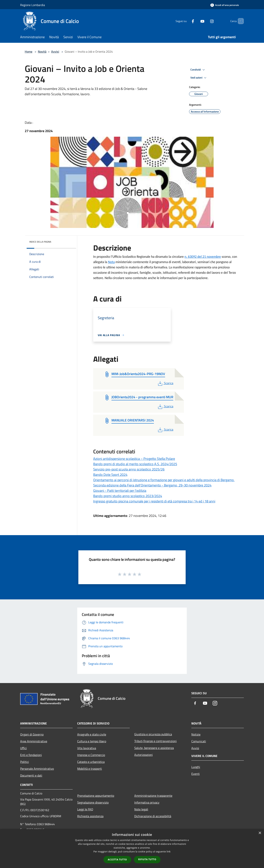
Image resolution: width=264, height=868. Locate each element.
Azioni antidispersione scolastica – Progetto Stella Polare (134, 459)
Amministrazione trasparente (153, 796)
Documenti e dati (31, 775)
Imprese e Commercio (91, 755)
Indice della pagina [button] (40, 242)
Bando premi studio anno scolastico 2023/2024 (128, 496)
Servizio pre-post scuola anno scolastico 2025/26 (129, 469)
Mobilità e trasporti (90, 769)
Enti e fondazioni (31, 755)
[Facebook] (186, 21)
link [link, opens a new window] (169, 852)
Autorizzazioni (144, 755)
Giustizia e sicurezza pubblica (153, 734)
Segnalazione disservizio (93, 802)
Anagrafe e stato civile (92, 734)
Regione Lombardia (33, 5)
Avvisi (55, 52)
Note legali (141, 809)
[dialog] (132, 849)
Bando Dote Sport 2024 (110, 475)
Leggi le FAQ (85, 809)
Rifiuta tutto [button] (147, 859)
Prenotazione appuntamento (96, 796)
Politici (25, 762)
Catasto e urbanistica (91, 762)
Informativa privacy (147, 802)
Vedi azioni (199, 78)
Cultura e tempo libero (92, 741)
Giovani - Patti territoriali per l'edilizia (120, 491)
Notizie (196, 734)
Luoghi (196, 767)
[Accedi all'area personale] (225, 5)
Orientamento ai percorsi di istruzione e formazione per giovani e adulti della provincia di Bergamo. (164, 480)
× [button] (260, 833)
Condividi (198, 70)
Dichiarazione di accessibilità (153, 816)
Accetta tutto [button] (117, 860)
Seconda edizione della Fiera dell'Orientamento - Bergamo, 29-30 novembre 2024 (152, 485)
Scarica (165, 383)
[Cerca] (239, 21)
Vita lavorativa (87, 748)
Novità (42, 52)
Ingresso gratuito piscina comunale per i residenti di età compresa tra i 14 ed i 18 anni (154, 501)
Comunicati (199, 741)
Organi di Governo (32, 734)
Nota (111, 262)
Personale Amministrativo (37, 769)
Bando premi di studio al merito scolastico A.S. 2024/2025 (135, 464)
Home (29, 52)
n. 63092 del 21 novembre (203, 257)
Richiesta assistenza (90, 816)
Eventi (196, 774)
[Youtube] (196, 21)
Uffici (23, 748)
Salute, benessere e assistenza (154, 748)
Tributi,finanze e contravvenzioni (155, 741)
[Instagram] (205, 21)
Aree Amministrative (34, 741)
